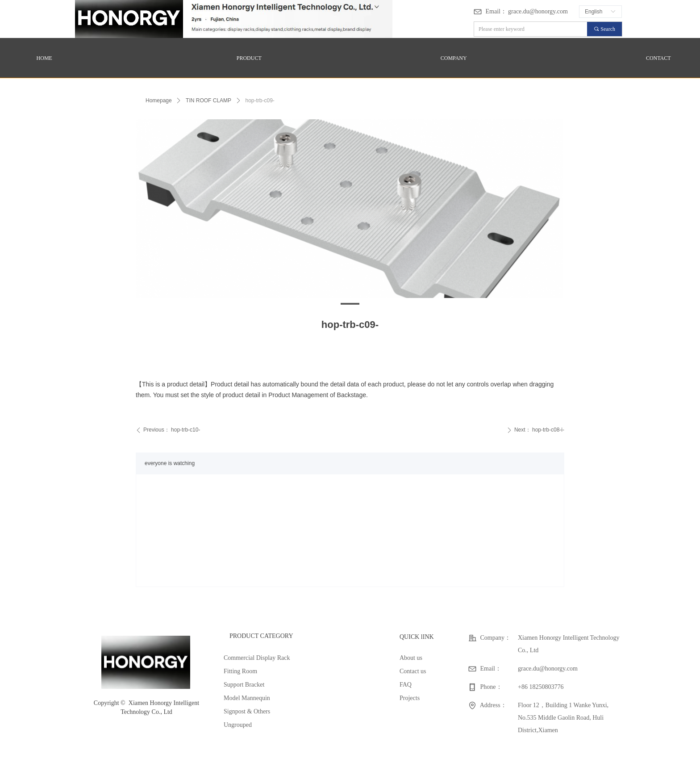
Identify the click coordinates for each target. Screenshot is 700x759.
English (594, 12)
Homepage (159, 101)
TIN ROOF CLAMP (208, 101)
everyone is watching (170, 463)
